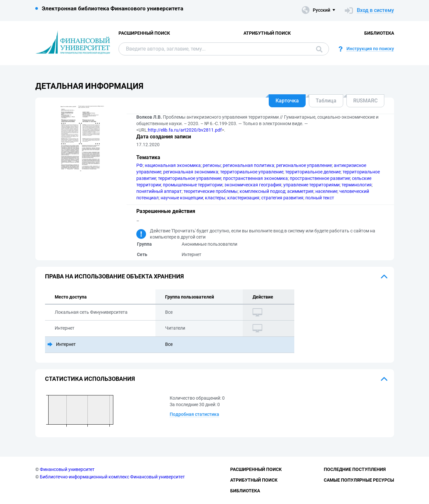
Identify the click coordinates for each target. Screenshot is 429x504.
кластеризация (243, 198)
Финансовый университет (67, 469)
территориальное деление (313, 172)
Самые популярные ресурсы (359, 480)
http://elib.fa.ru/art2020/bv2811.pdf (185, 130)
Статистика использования (90, 379)
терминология (357, 185)
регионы (212, 165)
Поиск (319, 49)
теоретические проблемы (211, 191)
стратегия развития (282, 198)
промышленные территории (193, 185)
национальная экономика (173, 165)
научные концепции (182, 198)
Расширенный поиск (144, 33)
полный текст (320, 198)
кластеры (215, 198)
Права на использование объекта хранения (114, 276)
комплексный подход (262, 191)
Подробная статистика (194, 414)
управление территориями (311, 185)
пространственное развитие (320, 178)
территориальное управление (252, 172)
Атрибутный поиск (267, 33)
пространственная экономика (255, 178)
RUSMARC (365, 101)
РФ (140, 165)
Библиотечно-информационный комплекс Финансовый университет (112, 477)
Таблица (326, 101)
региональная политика (248, 165)
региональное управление (304, 165)
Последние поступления (355, 469)
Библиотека (379, 33)
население (326, 191)
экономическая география (253, 185)
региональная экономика (191, 172)
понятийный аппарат (159, 191)
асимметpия (300, 191)
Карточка (287, 101)
